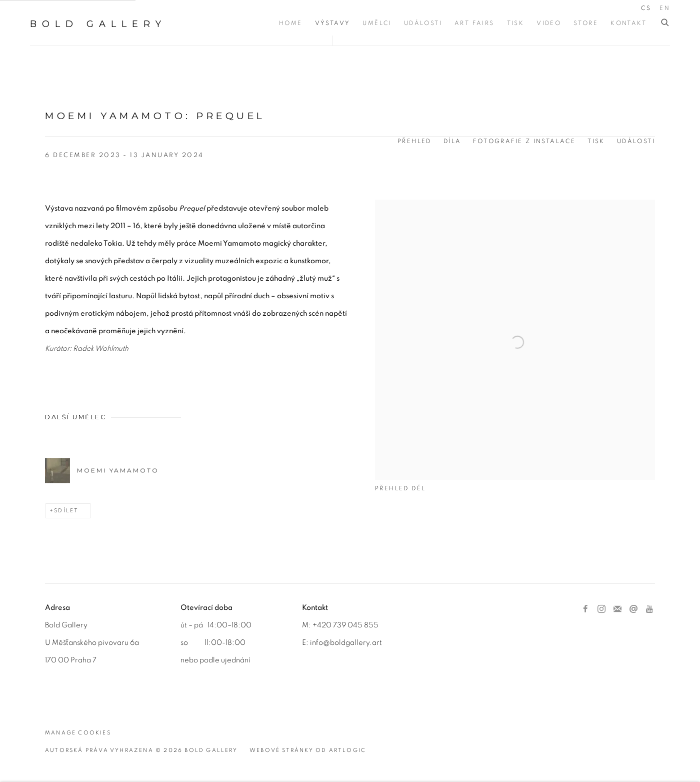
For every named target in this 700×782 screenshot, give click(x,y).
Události (636, 141)
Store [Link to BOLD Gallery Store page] (586, 23)
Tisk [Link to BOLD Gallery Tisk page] (516, 23)
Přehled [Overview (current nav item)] (414, 141)
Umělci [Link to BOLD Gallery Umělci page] (377, 23)
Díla (452, 141)
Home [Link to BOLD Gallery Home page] (291, 23)
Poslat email (633, 609)
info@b (322, 643)
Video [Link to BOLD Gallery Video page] (549, 23)
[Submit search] (665, 23)
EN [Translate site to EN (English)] (665, 8)
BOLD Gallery (98, 24)
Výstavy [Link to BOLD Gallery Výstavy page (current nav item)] (333, 23)
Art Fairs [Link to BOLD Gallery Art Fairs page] (474, 23)
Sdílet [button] (66, 511)
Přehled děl (400, 488)
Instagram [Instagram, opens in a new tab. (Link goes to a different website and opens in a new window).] (601, 609)
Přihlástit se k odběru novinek (617, 609)
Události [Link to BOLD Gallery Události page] (423, 23)
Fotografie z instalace (524, 141)
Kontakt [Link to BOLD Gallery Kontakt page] (628, 23)
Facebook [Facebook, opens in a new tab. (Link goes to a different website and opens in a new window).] (585, 609)
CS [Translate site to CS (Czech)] (646, 8)
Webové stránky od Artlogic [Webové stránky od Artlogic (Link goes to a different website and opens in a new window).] (308, 750)
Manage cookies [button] (78, 733)
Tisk (596, 141)
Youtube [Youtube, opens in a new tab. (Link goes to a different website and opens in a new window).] (649, 609)
